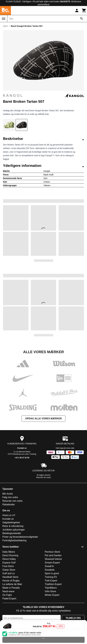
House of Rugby (11, 581)
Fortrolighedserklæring (14, 540)
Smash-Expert (52, 563)
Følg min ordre (10, 497)
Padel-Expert (9, 599)
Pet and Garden (53, 555)
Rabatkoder (9, 504)
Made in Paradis (11, 588)
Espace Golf (9, 563)
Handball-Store (10, 577)
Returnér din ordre (43, 477)
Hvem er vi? (9, 515)
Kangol (43, 96)
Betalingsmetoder (12, 533)
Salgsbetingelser (11, 522)
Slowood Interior (53, 559)
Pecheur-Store (52, 552)
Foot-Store (8, 566)
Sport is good (52, 573)
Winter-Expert (52, 595)
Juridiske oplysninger (14, 530)
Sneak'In (49, 566)
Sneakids (50, 570)
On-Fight (7, 595)
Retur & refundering (13, 526)
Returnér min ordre (12, 501)
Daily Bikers (9, 552)
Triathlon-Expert (53, 584)
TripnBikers (51, 588)
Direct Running (10, 555)
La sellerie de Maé (12, 584)
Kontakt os (22, 448)
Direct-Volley (9, 559)
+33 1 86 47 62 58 (22, 458)
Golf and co (9, 573)
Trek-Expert (51, 581)
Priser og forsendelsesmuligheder (20, 537)
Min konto (8, 494)
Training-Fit (51, 577)
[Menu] (4, 19)
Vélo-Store (50, 591)
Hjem (5, 26)
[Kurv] (84, 10)
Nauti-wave (8, 591)
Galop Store (9, 570)
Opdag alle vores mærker (44, 419)
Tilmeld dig (73, 618)
